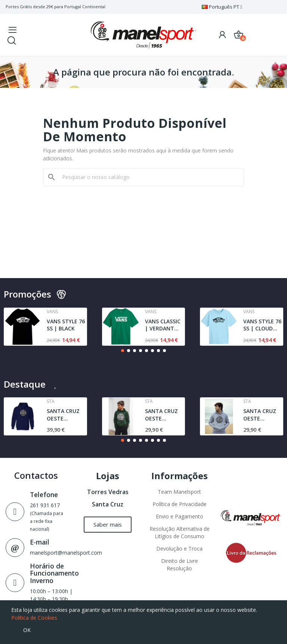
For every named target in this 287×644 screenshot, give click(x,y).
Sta (51, 401)
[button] (123, 351)
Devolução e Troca (179, 549)
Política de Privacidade (180, 504)
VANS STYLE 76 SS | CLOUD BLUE (262, 325)
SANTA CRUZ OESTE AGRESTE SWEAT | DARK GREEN (164, 415)
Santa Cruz (108, 504)
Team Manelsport (179, 492)
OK (27, 630)
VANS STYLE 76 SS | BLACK (66, 325)
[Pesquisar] (148, 177)
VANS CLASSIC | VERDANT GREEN (163, 325)
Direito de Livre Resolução (180, 565)
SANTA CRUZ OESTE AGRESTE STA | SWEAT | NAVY (66, 415)
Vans (52, 312)
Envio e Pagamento (180, 516)
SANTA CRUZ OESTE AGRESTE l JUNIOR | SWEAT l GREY (261, 415)
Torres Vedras (108, 492)
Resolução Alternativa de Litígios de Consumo (180, 532)
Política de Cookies (34, 618)
